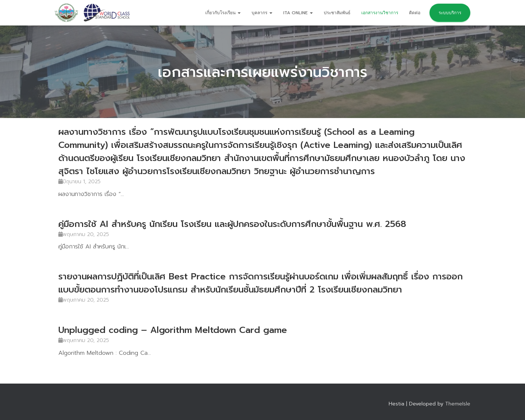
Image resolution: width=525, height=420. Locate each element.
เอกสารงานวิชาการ (380, 13)
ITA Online (298, 13)
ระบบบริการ (450, 13)
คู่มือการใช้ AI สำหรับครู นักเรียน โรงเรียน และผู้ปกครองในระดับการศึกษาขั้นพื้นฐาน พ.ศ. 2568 (232, 224)
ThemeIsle (458, 404)
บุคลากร (262, 13)
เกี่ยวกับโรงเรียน (223, 13)
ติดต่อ (415, 13)
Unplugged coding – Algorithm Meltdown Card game (173, 330)
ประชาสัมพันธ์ (337, 13)
